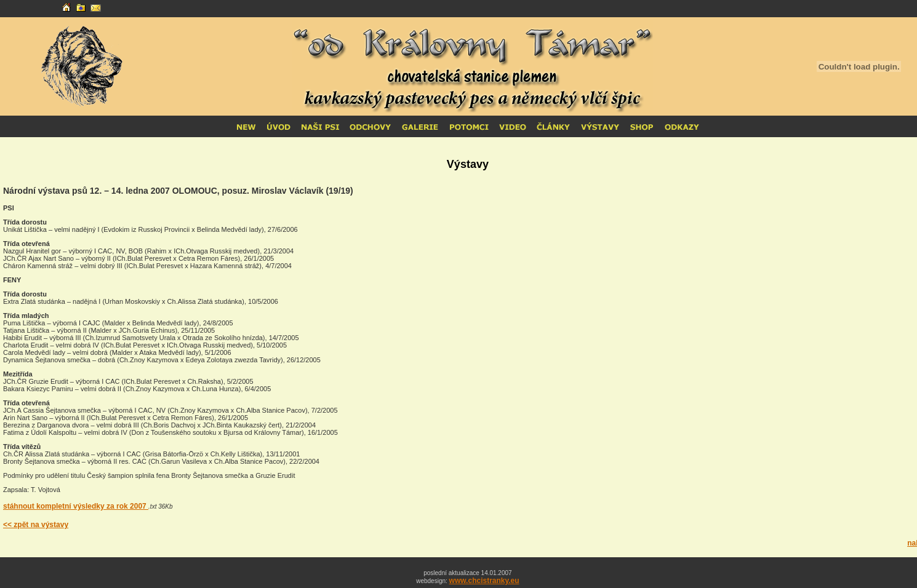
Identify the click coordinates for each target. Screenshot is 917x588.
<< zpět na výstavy (36, 525)
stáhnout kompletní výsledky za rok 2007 (76, 506)
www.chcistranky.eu (484, 581)
